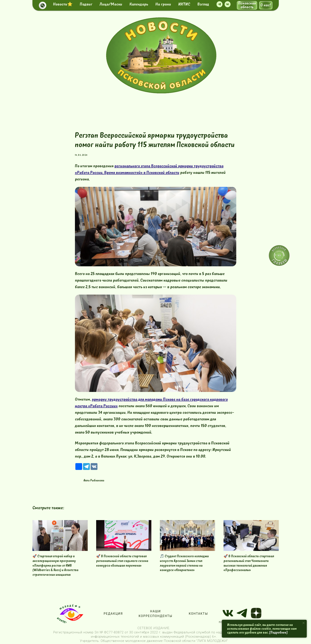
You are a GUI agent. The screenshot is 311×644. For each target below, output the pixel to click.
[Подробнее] (278, 633)
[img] (161, 55)
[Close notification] (304, 623)
